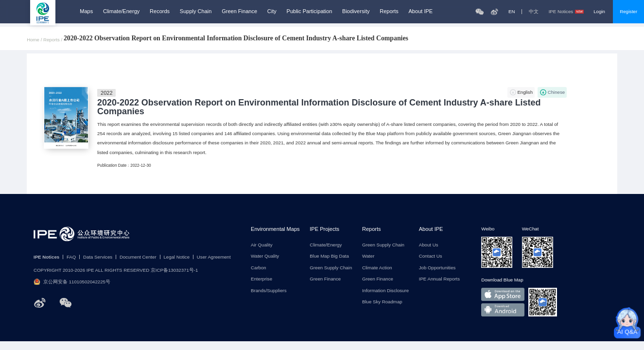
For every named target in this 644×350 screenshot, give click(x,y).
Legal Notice (176, 257)
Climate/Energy (121, 11)
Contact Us (431, 256)
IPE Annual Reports (439, 279)
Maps (86, 11)
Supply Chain (196, 11)
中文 (534, 12)
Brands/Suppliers (269, 291)
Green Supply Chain (331, 268)
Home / (35, 40)
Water (368, 256)
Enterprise (261, 279)
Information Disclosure (385, 291)
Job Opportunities (437, 268)
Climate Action (377, 268)
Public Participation (310, 11)
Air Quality (262, 245)
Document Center (138, 257)
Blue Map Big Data (329, 256)
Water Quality (265, 256)
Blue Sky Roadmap (382, 302)
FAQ (71, 257)
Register (628, 11)
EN (512, 12)
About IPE (421, 11)
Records (160, 11)
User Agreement (214, 257)
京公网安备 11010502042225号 (72, 282)
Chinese (556, 92)
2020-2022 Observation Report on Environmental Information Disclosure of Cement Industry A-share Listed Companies (319, 107)
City (272, 11)
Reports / (53, 40)
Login (599, 11)
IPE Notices (566, 12)
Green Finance (239, 11)
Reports (389, 11)
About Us (429, 245)
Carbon (259, 268)
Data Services (98, 257)
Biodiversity (356, 11)
